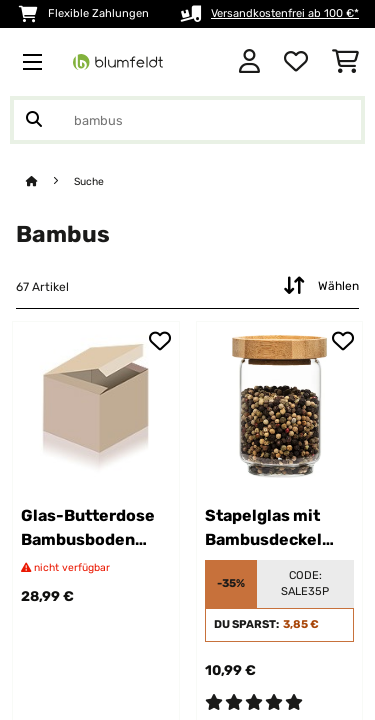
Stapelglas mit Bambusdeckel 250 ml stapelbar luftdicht (271, 529)
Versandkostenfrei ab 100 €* (285, 13)
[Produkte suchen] (187, 120)
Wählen (319, 286)
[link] (96, 405)
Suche (89, 181)
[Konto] (249, 62)
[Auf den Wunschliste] (160, 341)
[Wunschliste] (296, 62)
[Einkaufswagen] (345, 62)
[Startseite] (50, 181)
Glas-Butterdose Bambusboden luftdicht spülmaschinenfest (96, 529)
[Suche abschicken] (34, 120)
